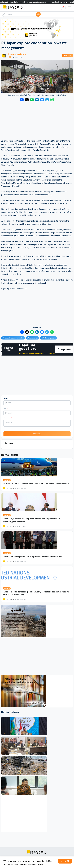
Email (6, 409)
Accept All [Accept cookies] (65, 861)
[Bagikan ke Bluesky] (42, 100)
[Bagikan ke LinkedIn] (37, 100)
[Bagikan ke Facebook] (22, 100)
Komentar (8, 418)
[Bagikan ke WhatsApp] (52, 100)
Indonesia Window (17, 54)
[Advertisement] (37, 121)
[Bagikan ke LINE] (32, 100)
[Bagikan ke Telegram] (47, 100)
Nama (6, 398)
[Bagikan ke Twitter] (27, 100)
